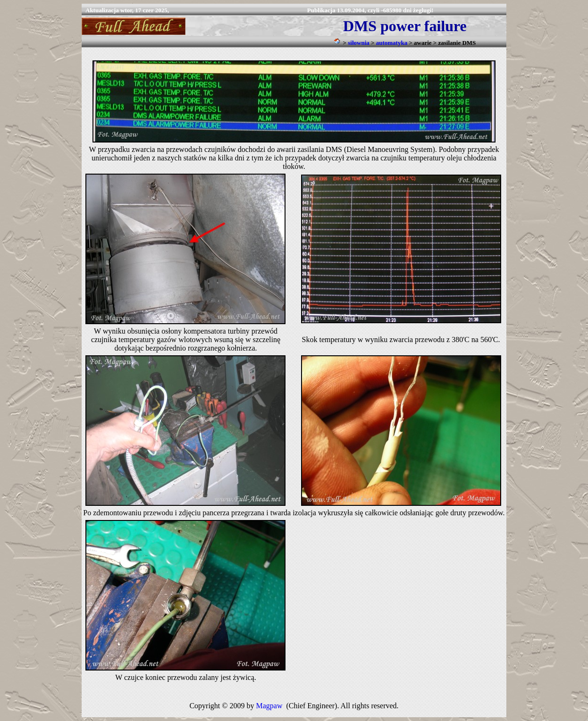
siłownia (359, 43)
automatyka (392, 43)
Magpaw (269, 706)
